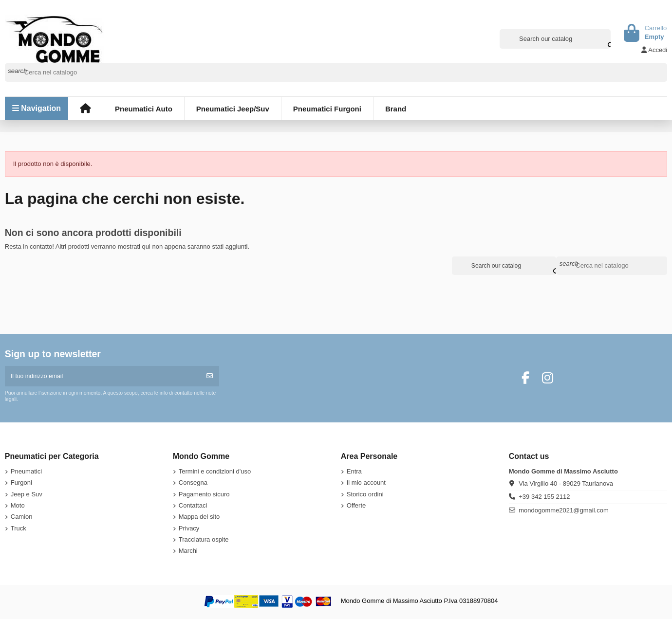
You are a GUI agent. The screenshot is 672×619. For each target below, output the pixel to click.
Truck (19, 529)
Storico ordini (365, 495)
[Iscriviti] (210, 377)
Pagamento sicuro (204, 495)
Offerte (356, 507)
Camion (22, 518)
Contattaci (193, 507)
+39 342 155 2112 (544, 498)
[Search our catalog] (604, 39)
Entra (354, 473)
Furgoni (21, 484)
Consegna (193, 484)
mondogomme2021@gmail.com (563, 512)
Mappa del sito (199, 518)
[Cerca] (336, 73)
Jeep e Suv (27, 495)
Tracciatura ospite (204, 541)
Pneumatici (26, 473)
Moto (18, 507)
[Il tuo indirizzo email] (103, 377)
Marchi (188, 552)
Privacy (189, 529)
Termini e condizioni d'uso (215, 473)
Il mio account (366, 484)
